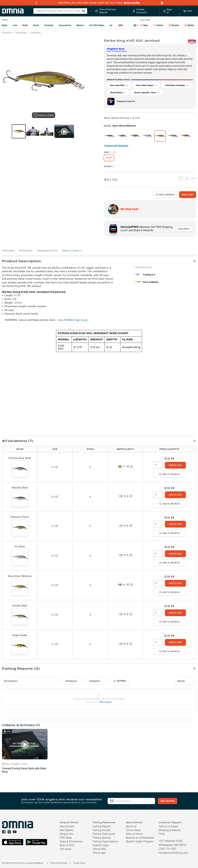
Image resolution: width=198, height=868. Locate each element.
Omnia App (99, 853)
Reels (36, 25)
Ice (111, 25)
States (158, 25)
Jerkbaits (36, 33)
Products (7, 33)
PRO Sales (66, 838)
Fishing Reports (102, 826)
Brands (174, 25)
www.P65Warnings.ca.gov (73, 320)
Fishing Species (102, 838)
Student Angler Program (140, 841)
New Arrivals (67, 826)
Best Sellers (66, 830)
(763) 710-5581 (168, 849)
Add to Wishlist (165, 195)
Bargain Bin (66, 834)
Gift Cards (66, 849)
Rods (25, 25)
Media (189, 25)
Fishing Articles (102, 830)
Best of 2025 (67, 845)
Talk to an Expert (168, 826)
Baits (5, 25)
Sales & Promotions (71, 841)
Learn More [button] (184, 229)
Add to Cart (188, 195)
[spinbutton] (158, 465)
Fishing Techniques (104, 834)
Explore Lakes (101, 845)
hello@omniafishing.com (173, 853)
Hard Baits (21, 33)
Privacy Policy (79, 863)
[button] (99, 261)
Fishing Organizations (105, 841)
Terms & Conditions (59, 863)
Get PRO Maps (97, 25)
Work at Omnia (134, 834)
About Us (131, 826)
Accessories (65, 25)
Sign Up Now (167, 801)
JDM (120, 25)
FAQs (162, 834)
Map (144, 25)
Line (15, 25)
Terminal (49, 25)
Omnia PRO (99, 849)
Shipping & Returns (170, 830)
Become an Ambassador (140, 838)
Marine (80, 25)
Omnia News (133, 830)
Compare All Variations (116, 146)
